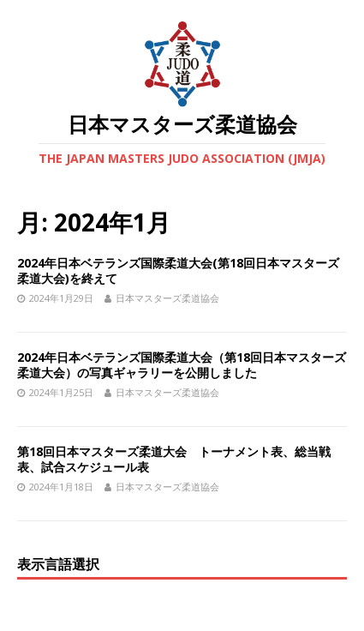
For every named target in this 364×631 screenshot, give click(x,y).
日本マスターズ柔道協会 (167, 298)
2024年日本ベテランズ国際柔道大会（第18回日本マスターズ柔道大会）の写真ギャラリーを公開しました (182, 365)
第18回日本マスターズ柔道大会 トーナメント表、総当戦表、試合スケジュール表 (174, 459)
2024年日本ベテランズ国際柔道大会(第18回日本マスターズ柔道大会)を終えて (178, 270)
